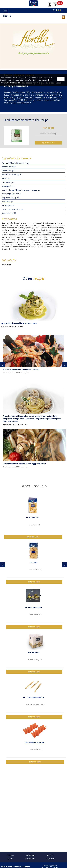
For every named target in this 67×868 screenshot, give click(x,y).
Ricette (7, 16)
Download (30, 859)
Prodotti (30, 855)
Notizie (10, 859)
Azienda (10, 855)
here (23, 82)
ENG (59, 10)
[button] (2, 365)
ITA (54, 10)
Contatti (50, 859)
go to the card (48, 143)
